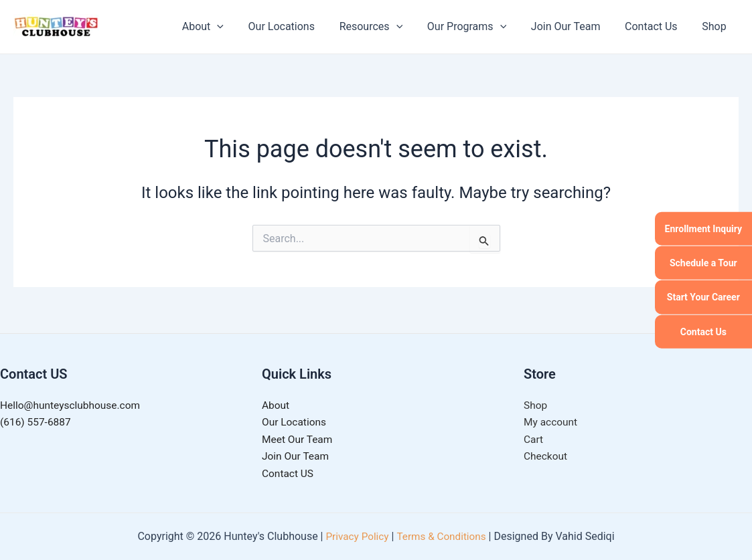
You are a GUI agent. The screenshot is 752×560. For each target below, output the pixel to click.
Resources (385, 27)
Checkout (546, 456)
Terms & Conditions (443, 536)
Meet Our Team (298, 438)
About (223, 27)
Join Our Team (574, 26)
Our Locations (298, 26)
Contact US (289, 473)
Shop (716, 26)
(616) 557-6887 (36, 421)
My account (551, 421)
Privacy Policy (355, 536)
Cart (534, 438)
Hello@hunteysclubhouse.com (72, 402)
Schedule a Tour (703, 263)
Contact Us (703, 331)
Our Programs (477, 27)
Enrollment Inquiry (703, 228)
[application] (238, 27)
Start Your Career (703, 297)
